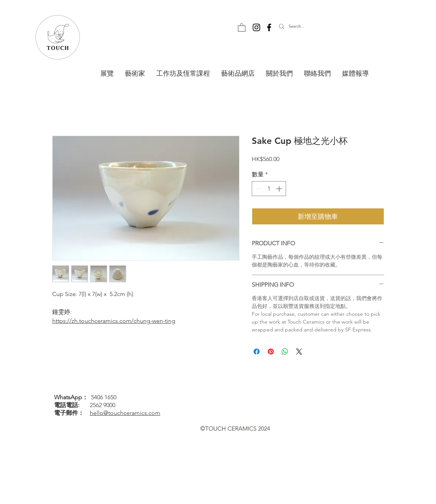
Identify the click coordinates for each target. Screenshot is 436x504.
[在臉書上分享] (257, 352)
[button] (242, 27)
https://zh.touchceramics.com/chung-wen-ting (114, 321)
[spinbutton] (269, 189)
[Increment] (280, 189)
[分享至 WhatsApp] (285, 352)
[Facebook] (269, 27)
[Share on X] (299, 352)
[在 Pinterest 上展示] (271, 352)
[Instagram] (256, 27)
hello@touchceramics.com (125, 413)
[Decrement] (258, 189)
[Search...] (313, 26)
